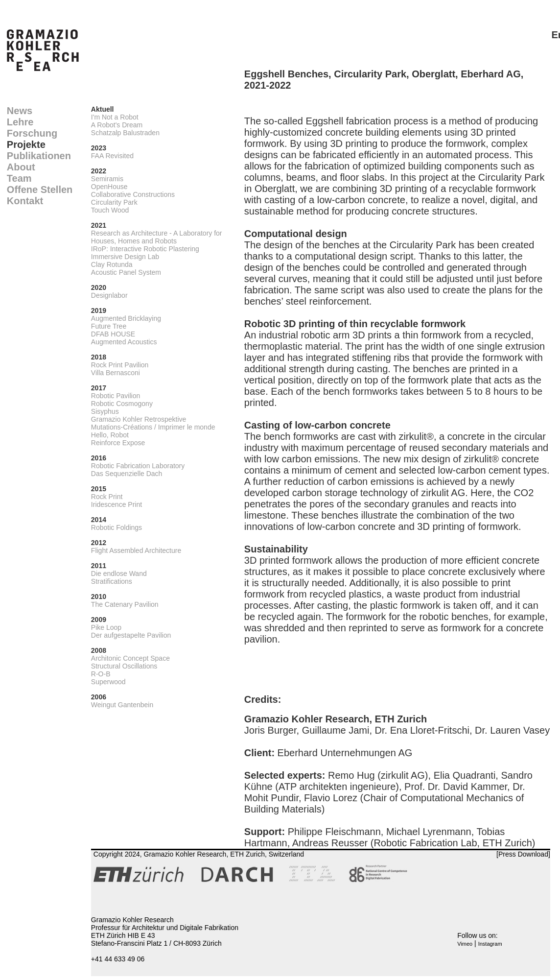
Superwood (108, 682)
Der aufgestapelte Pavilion (131, 635)
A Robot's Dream (117, 125)
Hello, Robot (110, 435)
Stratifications (112, 581)
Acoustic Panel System (126, 272)
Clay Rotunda (112, 264)
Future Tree (109, 326)
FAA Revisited (112, 156)
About (21, 167)
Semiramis (107, 179)
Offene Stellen (40, 190)
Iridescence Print (117, 504)
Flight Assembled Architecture (136, 550)
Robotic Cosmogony (122, 404)
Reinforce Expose (118, 443)
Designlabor (109, 295)
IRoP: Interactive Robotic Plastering (145, 249)
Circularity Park (114, 202)
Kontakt (25, 201)
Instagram (490, 944)
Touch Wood (110, 210)
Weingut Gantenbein (122, 705)
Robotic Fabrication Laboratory (138, 466)
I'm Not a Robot (115, 117)
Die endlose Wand (119, 574)
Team (19, 178)
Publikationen (39, 156)
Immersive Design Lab (125, 257)
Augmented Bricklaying (126, 318)
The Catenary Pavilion (125, 604)
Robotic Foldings (117, 527)
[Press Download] (523, 854)
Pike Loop (106, 627)
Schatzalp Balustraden (125, 133)
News (20, 111)
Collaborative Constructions (133, 194)
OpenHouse (109, 187)
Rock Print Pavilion (120, 365)
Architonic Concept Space (130, 658)
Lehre (20, 122)
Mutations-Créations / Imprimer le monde (153, 427)
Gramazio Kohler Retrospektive (139, 419)
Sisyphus (105, 411)
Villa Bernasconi (116, 373)
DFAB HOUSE (113, 334)
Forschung (32, 133)
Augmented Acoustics (124, 342)
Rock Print (107, 497)
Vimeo (465, 944)
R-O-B (101, 674)
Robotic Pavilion (116, 396)
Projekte (26, 144)
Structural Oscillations (124, 666)
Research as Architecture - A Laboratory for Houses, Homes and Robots (157, 237)
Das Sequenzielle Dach (127, 474)
